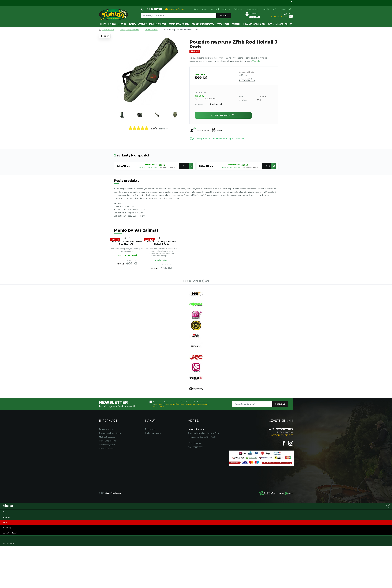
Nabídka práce (287, 9)
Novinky (6, 559)
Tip (4, 554)
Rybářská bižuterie (158, 24)
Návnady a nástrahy (138, 24)
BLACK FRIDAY (10, 574)
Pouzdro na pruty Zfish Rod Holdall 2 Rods (162, 248)
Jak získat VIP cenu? (247, 81)
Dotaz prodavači (200, 131)
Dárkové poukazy (153, 475)
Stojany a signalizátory (203, 24)
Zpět (107, 40)
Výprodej (7, 569)
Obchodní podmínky (221, 9)
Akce (5, 564)
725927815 (280, 471)
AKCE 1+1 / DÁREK (275, 24)
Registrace (150, 471)
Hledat (224, 16)
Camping (122, 24)
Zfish (259, 100)
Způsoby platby (106, 471)
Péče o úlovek (223, 24)
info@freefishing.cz (178, 9)
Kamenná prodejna (108, 482)
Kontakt (265, 9)
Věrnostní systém (107, 486)
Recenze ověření (107, 490)
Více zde (256, 61)
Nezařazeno (8, 585)
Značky (288, 24)
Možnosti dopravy (107, 479)
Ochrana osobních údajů (110, 475)
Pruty (103, 24)
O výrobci (222, 131)
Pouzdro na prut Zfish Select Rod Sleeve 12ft (127, 246)
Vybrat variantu (223, 116)
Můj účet (253, 14)
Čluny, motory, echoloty (254, 24)
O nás (205, 9)
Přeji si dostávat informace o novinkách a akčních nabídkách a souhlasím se (181, 446)
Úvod (196, 9)
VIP (274, 9)
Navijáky (112, 24)
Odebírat (280, 446)
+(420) (153, 9)
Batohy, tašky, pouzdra (179, 24)
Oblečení (236, 24)
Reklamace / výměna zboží (246, 9)
